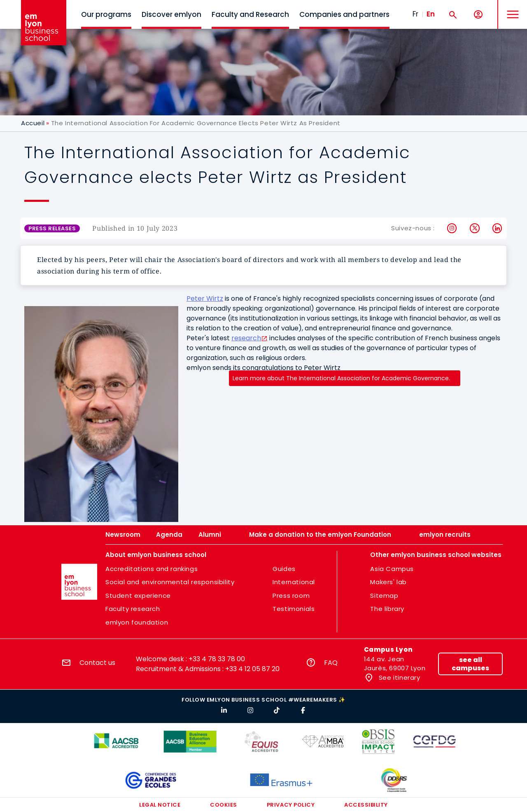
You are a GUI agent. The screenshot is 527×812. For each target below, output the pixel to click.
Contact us (97, 663)
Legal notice (160, 805)
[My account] (478, 15)
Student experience (138, 596)
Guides (284, 569)
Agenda (169, 535)
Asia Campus (392, 569)
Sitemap (384, 596)
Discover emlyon (171, 14)
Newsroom (123, 535)
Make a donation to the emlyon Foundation (320, 535)
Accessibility (366, 805)
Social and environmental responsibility (170, 582)
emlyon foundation (137, 622)
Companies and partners (344, 14)
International (294, 582)
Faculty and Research (250, 14)
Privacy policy (291, 805)
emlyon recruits (445, 535)
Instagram (452, 228)
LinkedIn (498, 228)
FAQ (331, 663)
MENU (511, 8)
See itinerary (398, 677)
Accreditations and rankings (152, 569)
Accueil (33, 123)
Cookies (224, 805)
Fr (415, 14)
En (431, 14)
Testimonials (294, 609)
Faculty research (133, 609)
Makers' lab (388, 582)
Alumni (210, 535)
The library (387, 609)
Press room (291, 596)
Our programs (106, 14)
